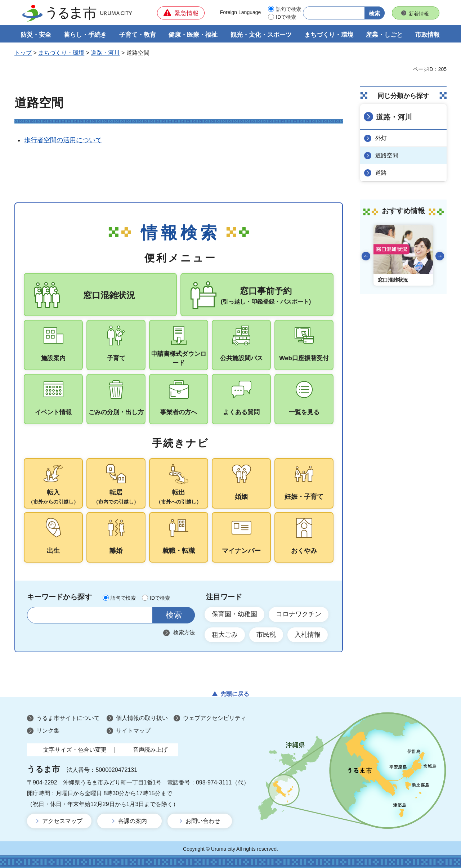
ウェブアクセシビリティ (215, 718)
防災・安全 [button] (36, 35)
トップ (23, 53)
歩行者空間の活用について (63, 140)
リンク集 (48, 731)
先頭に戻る (235, 694)
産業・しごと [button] (384, 35)
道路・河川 (105, 53)
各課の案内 (133, 821)
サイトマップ (133, 731)
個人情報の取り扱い (142, 718)
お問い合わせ (203, 821)
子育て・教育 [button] (138, 35)
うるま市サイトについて (68, 718)
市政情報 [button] (428, 35)
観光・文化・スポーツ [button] (261, 35)
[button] (181, 13)
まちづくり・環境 (61, 53)
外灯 (381, 138)
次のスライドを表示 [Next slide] (440, 256)
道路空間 (387, 155)
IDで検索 (286, 17)
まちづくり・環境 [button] (329, 35)
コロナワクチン (299, 614)
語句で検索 (288, 9)
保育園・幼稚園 (234, 614)
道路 (381, 173)
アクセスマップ (62, 821)
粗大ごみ (225, 635)
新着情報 (419, 14)
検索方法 (184, 632)
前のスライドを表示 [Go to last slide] (366, 256)
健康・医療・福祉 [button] (193, 35)
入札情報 (308, 635)
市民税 (266, 635)
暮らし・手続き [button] (85, 35)
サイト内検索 (37, 615)
